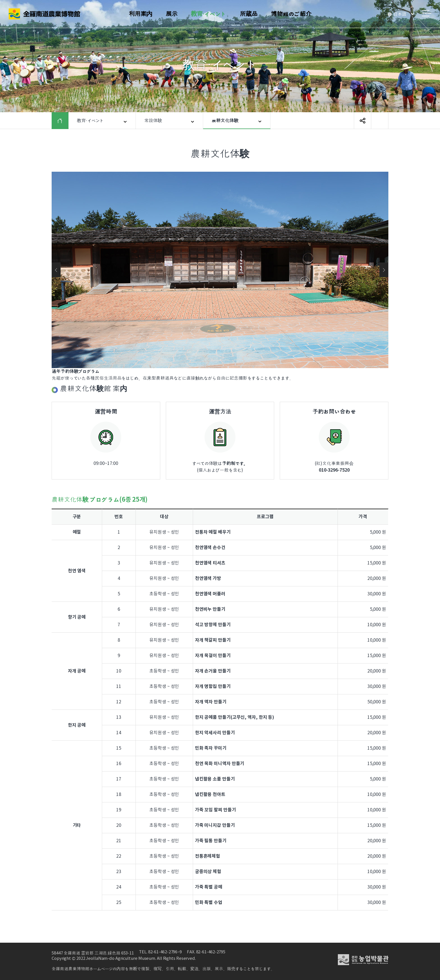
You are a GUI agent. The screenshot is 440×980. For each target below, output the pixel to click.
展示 (171, 14)
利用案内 (141, 14)
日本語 (400, 14)
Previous (56, 270)
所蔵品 (248, 14)
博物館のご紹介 (291, 14)
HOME (64, 121)
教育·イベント (208, 14)
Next (384, 270)
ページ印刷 (380, 121)
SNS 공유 (363, 121)
